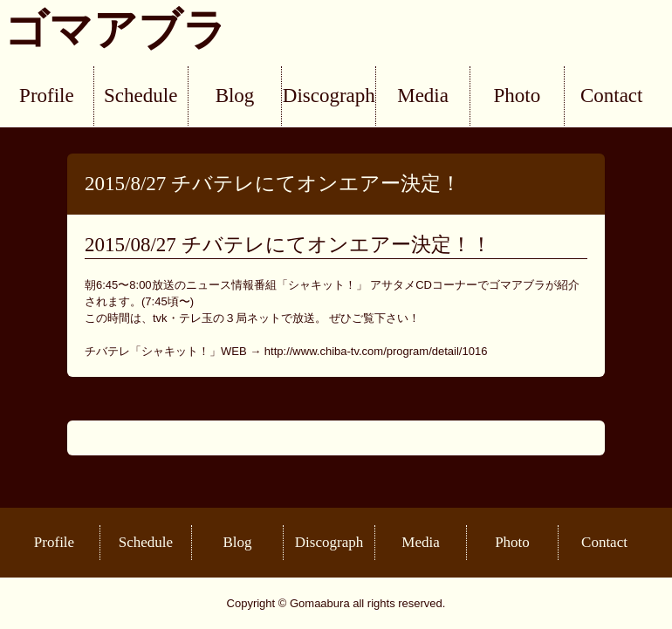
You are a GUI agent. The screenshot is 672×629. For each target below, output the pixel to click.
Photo (518, 96)
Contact (612, 96)
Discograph (329, 96)
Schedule (141, 96)
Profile (47, 96)
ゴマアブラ (116, 30)
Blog (235, 96)
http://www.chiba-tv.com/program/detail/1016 (376, 351)
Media (423, 96)
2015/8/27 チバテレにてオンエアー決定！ (273, 184)
